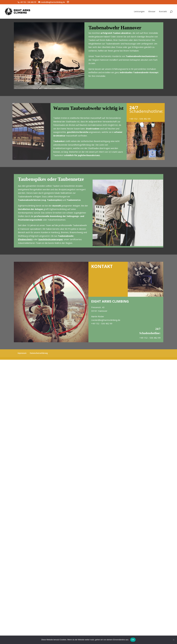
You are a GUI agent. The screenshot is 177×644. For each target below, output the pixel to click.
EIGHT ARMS (101, 301)
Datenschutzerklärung (39, 353)
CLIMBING (121, 301)
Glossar (152, 12)
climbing (31, 206)
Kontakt (163, 12)
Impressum (22, 353)
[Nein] (174, 640)
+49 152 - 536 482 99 (140, 119)
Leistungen (139, 12)
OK (133, 640)
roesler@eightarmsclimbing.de (106, 320)
